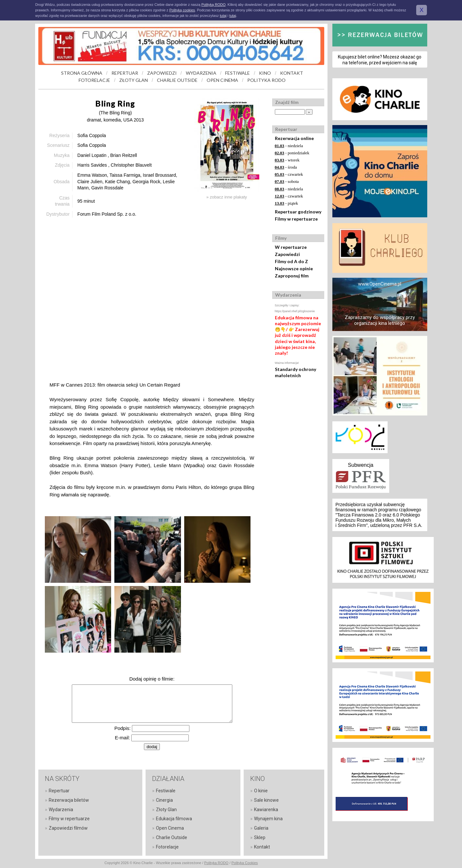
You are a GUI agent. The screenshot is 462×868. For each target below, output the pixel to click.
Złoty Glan (166, 810)
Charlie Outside (172, 837)
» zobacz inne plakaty (227, 197)
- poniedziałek (292, 153)
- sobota (287, 181)
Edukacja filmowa (174, 819)
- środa (286, 167)
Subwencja (361, 465)
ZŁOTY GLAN (134, 80)
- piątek (287, 203)
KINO (265, 73)
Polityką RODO (214, 5)
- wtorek (287, 160)
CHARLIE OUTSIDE (177, 80)
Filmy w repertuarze (296, 219)
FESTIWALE (237, 73)
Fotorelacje (167, 847)
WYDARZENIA (201, 73)
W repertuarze (291, 247)
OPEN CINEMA (222, 80)
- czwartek (289, 174)
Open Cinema (170, 828)
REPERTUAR (125, 73)
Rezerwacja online (294, 138)
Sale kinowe (266, 800)
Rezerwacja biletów (69, 800)
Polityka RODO (217, 863)
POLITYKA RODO (266, 80)
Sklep (260, 837)
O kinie (261, 791)
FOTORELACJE (94, 80)
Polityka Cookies (244, 863)
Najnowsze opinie (294, 268)
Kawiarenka (266, 810)
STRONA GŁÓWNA (82, 73)
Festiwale (166, 791)
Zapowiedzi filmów (68, 828)
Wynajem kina (268, 819)
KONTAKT (292, 73)
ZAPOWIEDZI (162, 73)
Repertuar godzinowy (298, 212)
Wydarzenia (61, 810)
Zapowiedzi (287, 254)
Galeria (261, 828)
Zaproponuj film (292, 276)
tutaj (223, 16)
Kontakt (262, 847)
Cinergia (164, 800)
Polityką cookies (182, 10)
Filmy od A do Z (291, 261)
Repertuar (59, 791)
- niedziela (289, 146)
